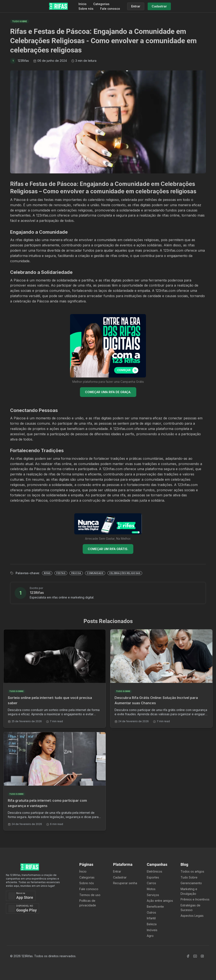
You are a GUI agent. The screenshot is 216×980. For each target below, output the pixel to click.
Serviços (153, 895)
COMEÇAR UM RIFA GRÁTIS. (108, 549)
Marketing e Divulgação (189, 891)
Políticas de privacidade (88, 903)
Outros (151, 912)
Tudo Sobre (189, 877)
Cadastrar (120, 877)
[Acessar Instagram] (202, 956)
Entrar (117, 871)
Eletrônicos (155, 871)
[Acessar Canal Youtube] (195, 956)
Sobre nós (86, 9)
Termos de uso (90, 895)
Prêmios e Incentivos (195, 899)
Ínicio (83, 871)
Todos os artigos (192, 871)
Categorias (101, 4)
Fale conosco (110, 9)
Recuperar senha (125, 883)
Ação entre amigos (160, 901)
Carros (151, 883)
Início (82, 4)
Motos (151, 889)
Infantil (151, 918)
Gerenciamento (191, 883)
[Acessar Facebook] (188, 956)
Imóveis (152, 930)
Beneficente (155, 907)
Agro (150, 936)
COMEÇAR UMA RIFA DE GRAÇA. (108, 392)
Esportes (153, 877)
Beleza (152, 924)
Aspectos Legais (192, 916)
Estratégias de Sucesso (190, 908)
